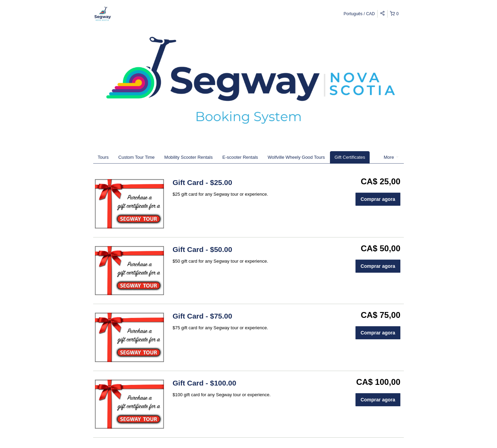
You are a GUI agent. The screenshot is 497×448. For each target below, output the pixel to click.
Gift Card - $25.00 (202, 182)
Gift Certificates (350, 157)
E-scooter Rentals (240, 157)
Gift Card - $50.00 (202, 249)
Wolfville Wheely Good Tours (296, 157)
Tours (103, 157)
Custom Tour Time (137, 157)
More (391, 157)
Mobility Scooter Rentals (188, 157)
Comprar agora (378, 199)
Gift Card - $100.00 (204, 383)
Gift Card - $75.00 (202, 316)
